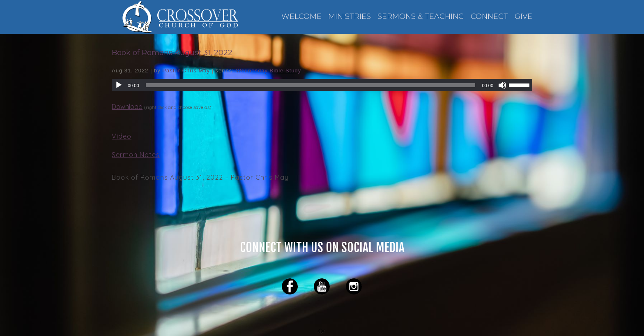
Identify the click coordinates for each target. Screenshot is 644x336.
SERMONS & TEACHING (421, 17)
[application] (322, 85)
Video (122, 136)
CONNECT (489, 17)
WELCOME (301, 17)
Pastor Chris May (186, 71)
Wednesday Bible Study (269, 71)
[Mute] (502, 85)
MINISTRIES (350, 17)
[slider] (520, 84)
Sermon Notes (136, 155)
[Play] (119, 85)
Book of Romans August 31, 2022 (172, 53)
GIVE (523, 17)
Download (127, 107)
